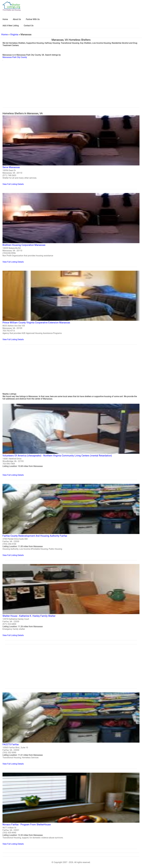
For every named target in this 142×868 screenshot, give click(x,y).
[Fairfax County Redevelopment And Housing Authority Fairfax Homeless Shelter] (71, 520)
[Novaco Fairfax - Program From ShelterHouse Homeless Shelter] (71, 809)
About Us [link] (17, 19)
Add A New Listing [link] (11, 26)
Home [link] (5, 19)
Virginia (14, 34)
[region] (71, 87)
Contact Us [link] (29, 26)
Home (5, 34)
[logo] (12, 6)
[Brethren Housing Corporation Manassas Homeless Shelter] (71, 228)
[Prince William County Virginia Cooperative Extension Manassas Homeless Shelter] (71, 306)
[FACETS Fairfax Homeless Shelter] (71, 729)
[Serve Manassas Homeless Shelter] (71, 150)
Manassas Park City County (15, 57)
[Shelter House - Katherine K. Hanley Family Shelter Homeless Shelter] (71, 600)
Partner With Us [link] (33, 19)
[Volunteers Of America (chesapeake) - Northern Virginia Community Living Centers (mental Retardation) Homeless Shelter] (71, 440)
